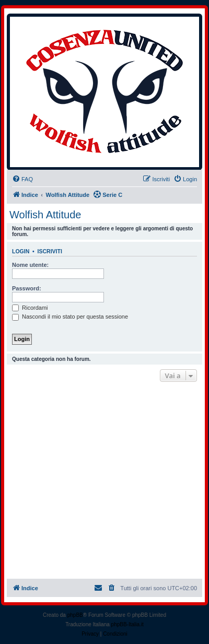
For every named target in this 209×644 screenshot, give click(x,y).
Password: (27, 288)
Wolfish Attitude (45, 215)
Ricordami (30, 308)
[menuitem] (22, 179)
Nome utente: (30, 265)
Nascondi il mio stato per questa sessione (70, 317)
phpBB (75, 615)
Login (21, 251)
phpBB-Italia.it (127, 624)
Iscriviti (50, 251)
